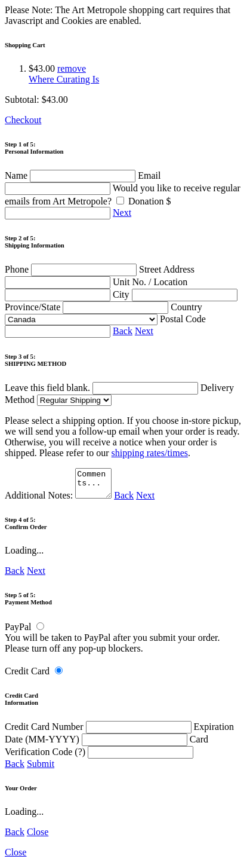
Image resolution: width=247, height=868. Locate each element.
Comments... (95, 486)
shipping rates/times (150, 453)
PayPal (18, 632)
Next (122, 213)
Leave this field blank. (101, 388)
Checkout (23, 120)
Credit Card (27, 676)
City (175, 294)
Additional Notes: (60, 501)
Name (71, 175)
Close (38, 837)
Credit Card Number (99, 732)
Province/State (88, 307)
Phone (72, 269)
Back (123, 331)
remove (72, 68)
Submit (41, 769)
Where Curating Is (64, 79)
